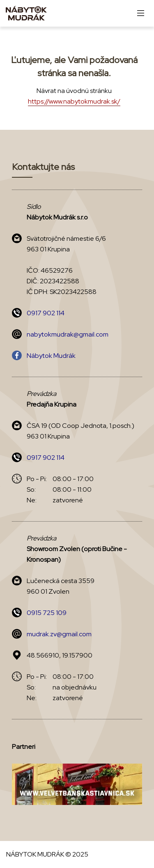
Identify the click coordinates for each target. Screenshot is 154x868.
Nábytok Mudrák (51, 356)
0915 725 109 (47, 613)
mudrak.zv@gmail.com (59, 634)
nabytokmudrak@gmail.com (68, 334)
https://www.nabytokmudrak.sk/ (74, 101)
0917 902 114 (46, 313)
